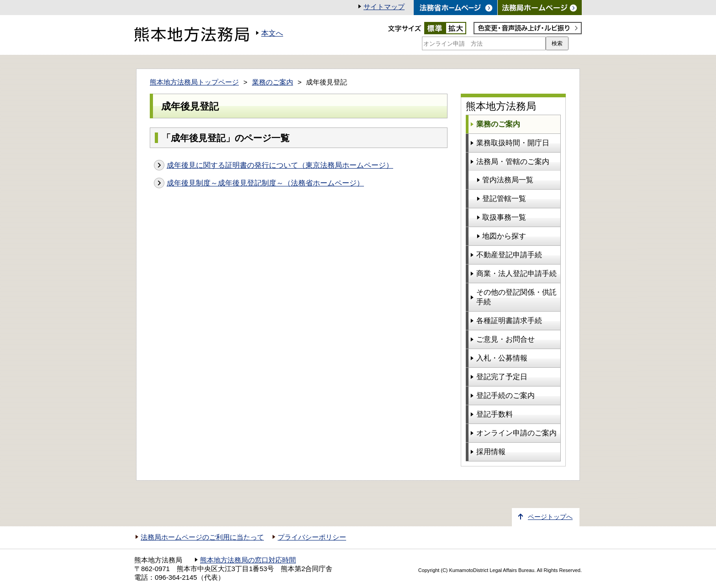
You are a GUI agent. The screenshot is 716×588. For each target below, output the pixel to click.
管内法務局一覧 (508, 180)
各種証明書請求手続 (509, 320)
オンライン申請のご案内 (516, 433)
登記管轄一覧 (504, 199)
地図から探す (504, 236)
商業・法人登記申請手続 (516, 273)
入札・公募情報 (502, 358)
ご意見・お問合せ (505, 339)
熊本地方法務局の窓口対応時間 (248, 560)
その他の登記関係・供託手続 (516, 297)
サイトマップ (384, 7)
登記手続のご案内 (505, 395)
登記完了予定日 (502, 377)
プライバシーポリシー (312, 537)
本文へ (272, 33)
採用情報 (491, 452)
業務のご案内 (273, 82)
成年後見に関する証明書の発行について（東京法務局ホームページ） (280, 165)
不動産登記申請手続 (509, 255)
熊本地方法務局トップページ (194, 82)
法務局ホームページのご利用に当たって (202, 537)
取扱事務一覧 (504, 217)
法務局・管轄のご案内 (513, 162)
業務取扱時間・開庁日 (513, 143)
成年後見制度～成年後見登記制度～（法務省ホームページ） (265, 183)
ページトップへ (550, 517)
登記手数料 (495, 414)
